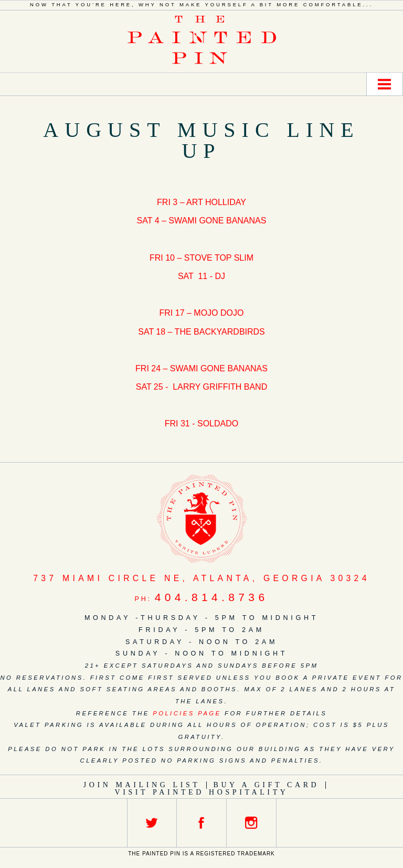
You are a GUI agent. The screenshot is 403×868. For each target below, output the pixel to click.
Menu (385, 84)
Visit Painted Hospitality (202, 792)
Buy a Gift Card (266, 785)
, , (201, 578)
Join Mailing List (142, 785)
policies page (187, 713)
